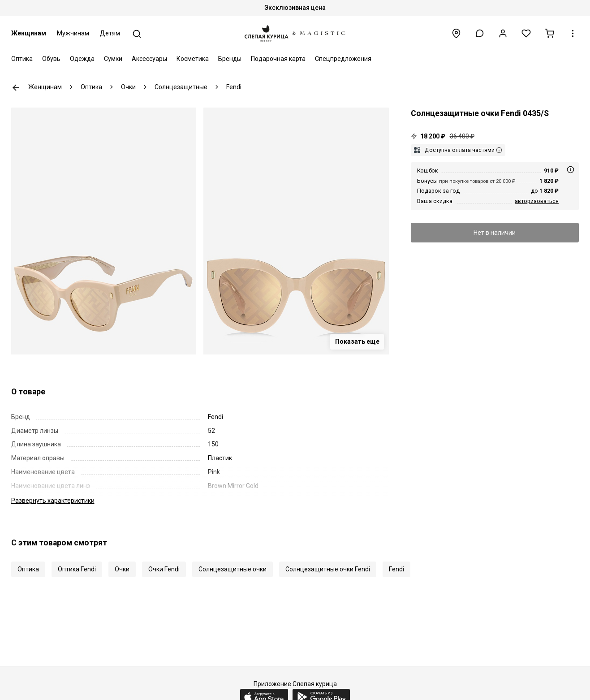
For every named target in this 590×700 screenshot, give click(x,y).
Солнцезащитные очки (233, 569)
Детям (110, 33)
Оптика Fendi (77, 569)
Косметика (193, 59)
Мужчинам (73, 33)
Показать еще (357, 341)
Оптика (22, 59)
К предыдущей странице (16, 88)
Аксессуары (149, 59)
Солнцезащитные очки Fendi (328, 569)
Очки (122, 569)
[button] (480, 33)
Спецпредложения (343, 59)
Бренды (230, 59)
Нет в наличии (495, 233)
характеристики (53, 501)
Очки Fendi (164, 569)
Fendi (396, 569)
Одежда (82, 59)
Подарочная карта (278, 59)
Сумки (113, 59)
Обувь (51, 59)
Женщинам (29, 33)
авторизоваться (537, 201)
